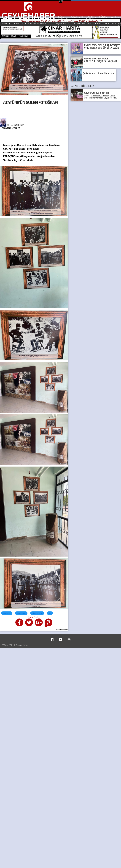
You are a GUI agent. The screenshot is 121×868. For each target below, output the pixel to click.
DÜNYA (98, 24)
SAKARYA (81, 24)
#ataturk (21, 613)
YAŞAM (59, 24)
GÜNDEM (16, 24)
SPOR (73, 24)
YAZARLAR (77, 17)
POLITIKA (25, 24)
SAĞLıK (66, 24)
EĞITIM (43, 24)
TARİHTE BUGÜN (91, 18)
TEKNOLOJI (5, 24)
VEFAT (114, 24)
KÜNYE (103, 17)
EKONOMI (34, 24)
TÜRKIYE (90, 24)
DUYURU (106, 24)
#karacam (37, 613)
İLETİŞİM (115, 17)
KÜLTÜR (51, 24)
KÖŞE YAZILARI (63, 18)
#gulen (7, 613)
